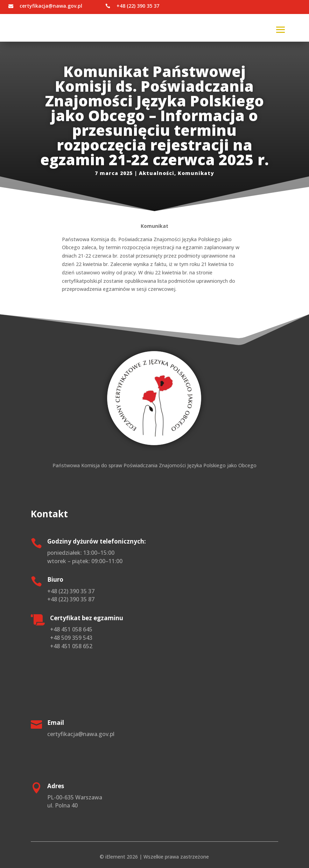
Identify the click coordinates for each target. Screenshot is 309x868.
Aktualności (157, 173)
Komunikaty (196, 173)
